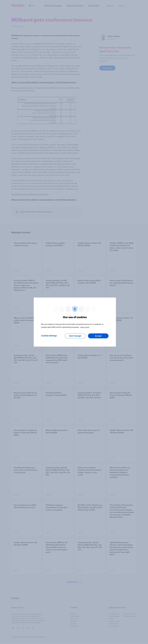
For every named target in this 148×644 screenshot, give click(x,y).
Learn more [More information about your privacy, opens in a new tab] (85, 327)
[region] (75, 322)
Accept (98, 336)
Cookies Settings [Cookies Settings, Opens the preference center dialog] (49, 336)
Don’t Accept (75, 336)
